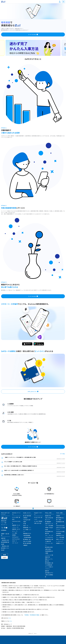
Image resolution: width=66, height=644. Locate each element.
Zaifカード (15, 541)
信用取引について (60, 543)
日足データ (26, 526)
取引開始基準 (48, 522)
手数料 (25, 522)
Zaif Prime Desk (16, 539)
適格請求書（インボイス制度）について (27, 530)
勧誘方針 (47, 571)
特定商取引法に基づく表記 (60, 519)
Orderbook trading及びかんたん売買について (60, 528)
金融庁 (3, 538)
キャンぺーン (4, 525)
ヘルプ (36, 519)
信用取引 (14, 535)
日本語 (4, 555)
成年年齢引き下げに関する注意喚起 (49, 575)
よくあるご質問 (38, 521)
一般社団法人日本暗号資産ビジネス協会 (5, 548)
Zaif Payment (15, 537)
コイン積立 (15, 533)
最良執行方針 (48, 516)
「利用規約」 (27, 615)
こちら (9, 618)
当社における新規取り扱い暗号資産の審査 (27, 543)
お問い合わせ (38, 523)
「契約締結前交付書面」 (35, 615)
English (5, 558)
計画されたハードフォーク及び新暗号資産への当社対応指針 (49, 527)
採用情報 (4, 530)
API (24, 524)
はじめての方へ (38, 517)
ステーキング (15, 543)
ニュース (4, 523)
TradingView (27, 520)
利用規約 (58, 516)
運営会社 (4, 521)
